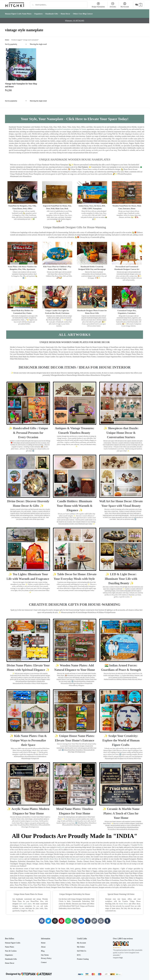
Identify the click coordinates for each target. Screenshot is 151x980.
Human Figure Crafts (13, 941)
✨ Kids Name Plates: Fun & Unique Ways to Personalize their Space (28, 739)
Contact (44, 961)
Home (7, 38)
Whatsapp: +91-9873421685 (75, 19)
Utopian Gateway (18, 858)
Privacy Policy (46, 957)
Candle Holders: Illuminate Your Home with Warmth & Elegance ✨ (75, 504)
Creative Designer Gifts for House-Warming (75, 603)
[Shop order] (16, 43)
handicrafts (61, 846)
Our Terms (45, 954)
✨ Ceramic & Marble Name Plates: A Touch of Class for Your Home (121, 812)
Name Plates (9, 946)
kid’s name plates (25, 902)
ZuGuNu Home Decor (51, 858)
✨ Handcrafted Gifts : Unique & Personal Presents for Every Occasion (28, 431)
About (43, 946)
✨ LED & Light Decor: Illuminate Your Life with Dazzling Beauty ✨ (121, 577)
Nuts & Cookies (11, 950)
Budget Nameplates (98, 5)
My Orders (81, 946)
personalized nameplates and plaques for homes (70, 128)
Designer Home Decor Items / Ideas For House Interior (75, 366)
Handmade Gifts (11, 958)
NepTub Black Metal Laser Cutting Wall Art (76, 858)
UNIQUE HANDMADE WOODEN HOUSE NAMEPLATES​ (75, 158)
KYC (79, 954)
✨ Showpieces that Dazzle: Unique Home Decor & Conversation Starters (121, 431)
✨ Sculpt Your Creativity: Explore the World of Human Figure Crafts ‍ (121, 739)
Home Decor (123, 902)
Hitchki (140, 844)
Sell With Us (82, 950)
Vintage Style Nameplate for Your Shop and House (21, 84)
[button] (139, 5)
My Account (125, 5)
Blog (43, 950)
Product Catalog (83, 958)
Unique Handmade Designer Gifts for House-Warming (75, 226)
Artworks (113, 5)
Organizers (9, 954)
